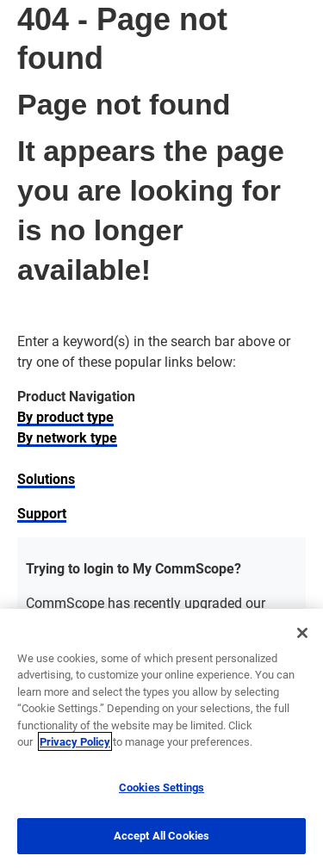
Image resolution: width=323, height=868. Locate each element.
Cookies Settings (161, 787)
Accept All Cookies (161, 835)
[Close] (302, 633)
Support (42, 513)
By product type (65, 416)
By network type (67, 437)
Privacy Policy (75, 741)
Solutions (46, 478)
